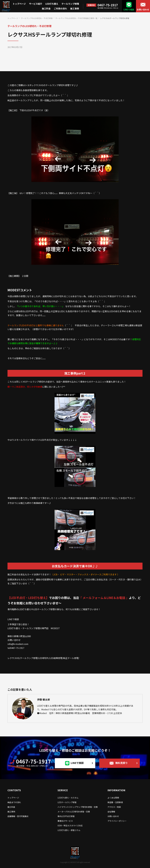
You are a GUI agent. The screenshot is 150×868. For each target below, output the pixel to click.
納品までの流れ (14, 802)
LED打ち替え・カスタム (68, 798)
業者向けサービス (65, 821)
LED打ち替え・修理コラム (69, 830)
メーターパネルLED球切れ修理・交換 (74, 812)
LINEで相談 (129, 9)
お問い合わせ (143, 9)
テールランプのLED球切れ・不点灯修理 (37, 18)
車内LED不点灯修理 (66, 816)
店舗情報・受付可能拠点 (18, 816)
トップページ (19, 4)
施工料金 (46, 8)
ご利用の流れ (60, 8)
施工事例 (75, 8)
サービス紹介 (36, 4)
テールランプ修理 (70, 4)
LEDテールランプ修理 (67, 802)
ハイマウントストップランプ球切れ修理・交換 (78, 807)
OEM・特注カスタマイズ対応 (70, 826)
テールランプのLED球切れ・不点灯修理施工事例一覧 (76, 18)
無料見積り (121, 763)
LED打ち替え (52, 4)
